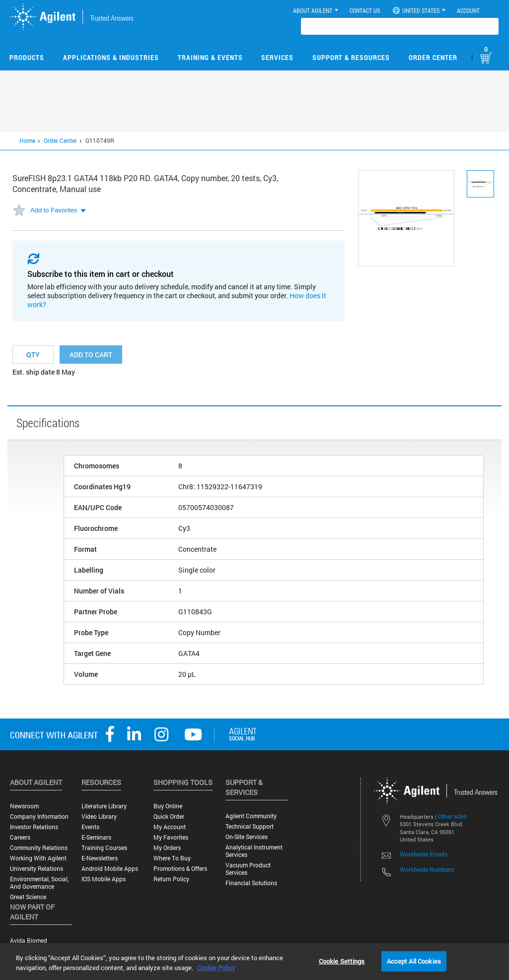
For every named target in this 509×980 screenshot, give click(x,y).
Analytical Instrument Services (254, 851)
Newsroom (24, 806)
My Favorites (171, 837)
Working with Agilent (38, 858)
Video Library (99, 817)
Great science (28, 897)
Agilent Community (251, 816)
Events (90, 827)
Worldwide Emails (424, 854)
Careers (20, 837)
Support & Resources (351, 57)
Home (27, 140)
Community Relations (39, 848)
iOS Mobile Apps (104, 879)
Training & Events (210, 57)
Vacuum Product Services (248, 869)
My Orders (167, 848)
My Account (170, 827)
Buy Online (168, 806)
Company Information (39, 817)
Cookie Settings (342, 961)
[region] (254, 962)
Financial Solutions (251, 883)
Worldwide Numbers (427, 869)
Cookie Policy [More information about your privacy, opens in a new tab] (216, 968)
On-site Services (247, 837)
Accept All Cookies (414, 961)
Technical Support (250, 826)
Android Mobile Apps (110, 869)
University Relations (36, 869)
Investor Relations (34, 827)
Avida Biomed (29, 941)
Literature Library (104, 806)
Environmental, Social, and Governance (39, 883)
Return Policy (171, 879)
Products (27, 57)
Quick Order (169, 817)
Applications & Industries (111, 57)
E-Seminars (96, 837)
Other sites (452, 816)
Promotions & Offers (180, 869)
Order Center (433, 57)
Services (277, 57)
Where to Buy (172, 858)
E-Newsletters (100, 858)
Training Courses (104, 848)
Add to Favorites (54, 210)
